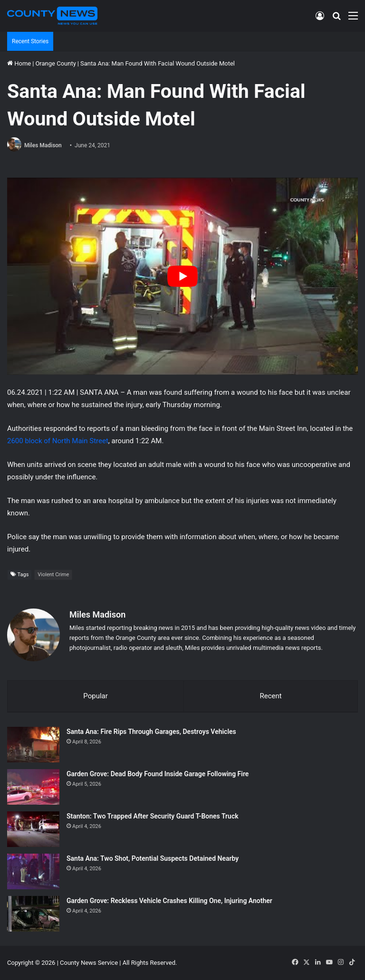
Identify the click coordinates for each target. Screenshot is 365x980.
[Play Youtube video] (182, 276)
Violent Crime (53, 575)
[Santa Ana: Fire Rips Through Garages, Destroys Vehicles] (33, 745)
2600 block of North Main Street (58, 441)
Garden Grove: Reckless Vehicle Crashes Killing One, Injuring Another (169, 901)
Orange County (55, 63)
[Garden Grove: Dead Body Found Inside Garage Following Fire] (33, 787)
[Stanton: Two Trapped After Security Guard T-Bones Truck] (33, 829)
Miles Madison (43, 145)
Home (19, 63)
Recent (270, 696)
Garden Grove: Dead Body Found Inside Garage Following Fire (158, 774)
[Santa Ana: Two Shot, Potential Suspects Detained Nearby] (33, 871)
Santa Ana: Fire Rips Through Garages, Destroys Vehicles (151, 732)
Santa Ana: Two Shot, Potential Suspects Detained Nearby (153, 858)
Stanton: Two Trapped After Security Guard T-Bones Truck (153, 816)
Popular (96, 696)
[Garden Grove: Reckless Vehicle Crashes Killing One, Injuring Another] (33, 914)
